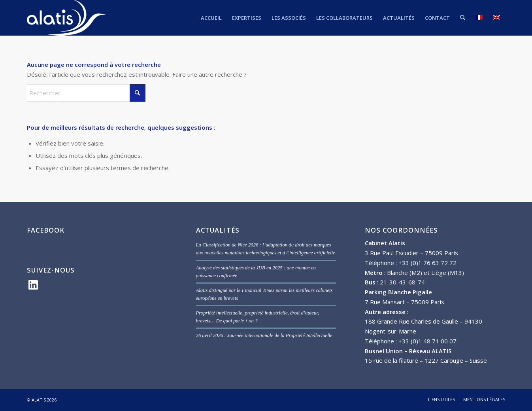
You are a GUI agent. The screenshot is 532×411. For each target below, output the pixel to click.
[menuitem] (211, 18)
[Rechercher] (463, 18)
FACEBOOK (46, 230)
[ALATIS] (66, 18)
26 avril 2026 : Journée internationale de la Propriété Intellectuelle (264, 335)
